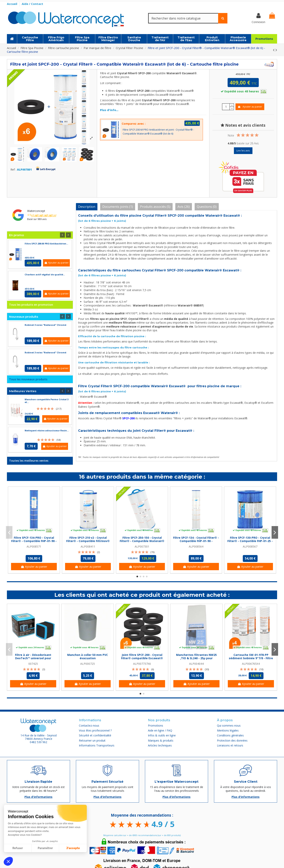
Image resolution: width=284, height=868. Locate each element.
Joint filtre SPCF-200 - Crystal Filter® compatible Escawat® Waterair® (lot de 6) (142, 658)
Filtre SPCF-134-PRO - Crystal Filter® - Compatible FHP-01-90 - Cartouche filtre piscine (34, 541)
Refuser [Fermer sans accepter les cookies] (18, 848)
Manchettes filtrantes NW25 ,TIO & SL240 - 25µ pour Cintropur (196, 658)
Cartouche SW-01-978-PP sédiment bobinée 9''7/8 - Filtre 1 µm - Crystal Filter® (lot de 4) (251, 658)
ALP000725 (88, 664)
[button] (8, 861)
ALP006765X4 (251, 664)
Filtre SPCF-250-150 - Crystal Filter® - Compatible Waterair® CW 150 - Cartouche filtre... (142, 541)
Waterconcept (36, 211)
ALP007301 (142, 546)
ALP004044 (196, 664)
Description (87, 207)
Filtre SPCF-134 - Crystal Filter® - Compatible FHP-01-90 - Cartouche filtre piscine (196, 541)
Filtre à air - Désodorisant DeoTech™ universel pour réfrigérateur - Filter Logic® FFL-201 (33, 660)
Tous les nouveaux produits (28, 379)
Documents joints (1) (118, 207)
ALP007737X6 (142, 664)
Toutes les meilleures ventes (29, 461)
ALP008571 (34, 546)
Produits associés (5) (155, 207)
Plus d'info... (109, 110)
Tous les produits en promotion (31, 305)
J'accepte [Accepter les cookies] (73, 848)
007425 (33, 664)
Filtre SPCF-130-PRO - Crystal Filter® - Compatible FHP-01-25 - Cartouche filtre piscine (250, 541)
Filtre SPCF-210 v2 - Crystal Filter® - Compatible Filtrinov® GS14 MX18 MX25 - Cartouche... (88, 541)
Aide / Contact (32, 4)
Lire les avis (243, 151)
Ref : (13, 170)
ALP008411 (88, 546)
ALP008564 (196, 546)
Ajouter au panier (250, 107)
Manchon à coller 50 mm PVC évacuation (88, 656)
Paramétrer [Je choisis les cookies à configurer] (45, 848)
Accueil (12, 4)
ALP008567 (250, 546)
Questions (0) (207, 207)
